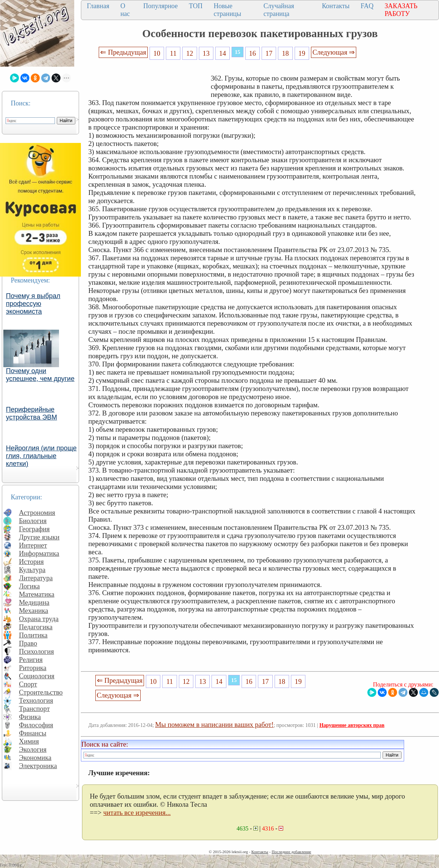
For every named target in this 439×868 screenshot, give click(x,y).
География (34, 529)
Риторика (33, 668)
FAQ (367, 6)
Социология (37, 676)
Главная (98, 6)
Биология (33, 521)
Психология (36, 651)
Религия (31, 660)
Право (28, 643)
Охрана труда (39, 619)
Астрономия (37, 513)
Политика (33, 635)
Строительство (41, 692)
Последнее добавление (291, 852)
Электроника (38, 766)
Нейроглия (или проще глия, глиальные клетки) (41, 456)
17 (269, 53)
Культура (32, 570)
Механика (34, 611)
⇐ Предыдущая (123, 52)
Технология (36, 700)
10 (157, 53)
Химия (29, 741)
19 (302, 53)
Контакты (336, 6)
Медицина (34, 602)
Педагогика (36, 627)
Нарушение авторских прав (352, 725)
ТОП (196, 6)
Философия (36, 725)
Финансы (33, 733)
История (31, 562)
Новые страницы (227, 10)
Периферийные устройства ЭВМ (32, 413)
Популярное (160, 6)
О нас (125, 10)
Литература (36, 578)
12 (190, 53)
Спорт (28, 684)
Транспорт (34, 709)
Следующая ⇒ (334, 52)
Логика (29, 586)
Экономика (35, 758)
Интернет (33, 545)
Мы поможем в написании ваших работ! (214, 725)
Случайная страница (279, 10)
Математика (37, 594)
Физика (30, 717)
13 (206, 53)
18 (286, 53)
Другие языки (39, 537)
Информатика (39, 553)
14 (222, 53)
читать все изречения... (137, 812)
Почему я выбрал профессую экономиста (33, 304)
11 (173, 53)
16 (253, 53)
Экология (33, 749)
